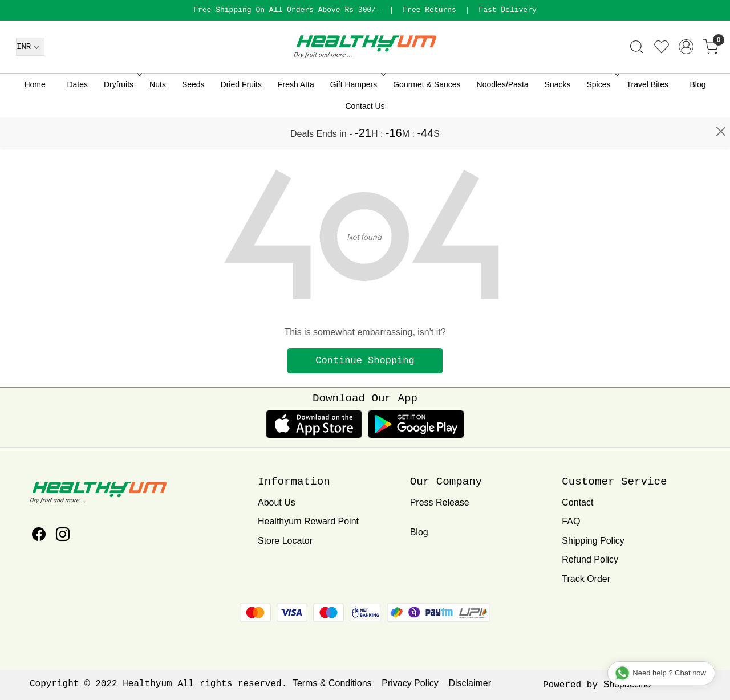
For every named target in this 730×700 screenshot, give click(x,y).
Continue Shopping (365, 361)
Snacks (558, 116)
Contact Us (365, 137)
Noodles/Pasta (503, 116)
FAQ (571, 521)
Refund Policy (590, 559)
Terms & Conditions (332, 683)
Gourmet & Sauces (427, 116)
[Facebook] (39, 536)
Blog (698, 116)
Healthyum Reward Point (308, 521)
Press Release (440, 502)
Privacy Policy (410, 683)
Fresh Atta (296, 116)
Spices (602, 116)
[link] (636, 78)
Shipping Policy (593, 541)
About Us (277, 502)
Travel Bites (648, 116)
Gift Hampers (357, 116)
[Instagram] (63, 536)
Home (35, 116)
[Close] (721, 14)
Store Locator (285, 541)
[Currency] (30, 78)
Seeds (193, 116)
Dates (77, 116)
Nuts (158, 116)
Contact (577, 502)
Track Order (586, 579)
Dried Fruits (241, 116)
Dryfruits (122, 116)
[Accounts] (686, 78)
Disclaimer (470, 683)
